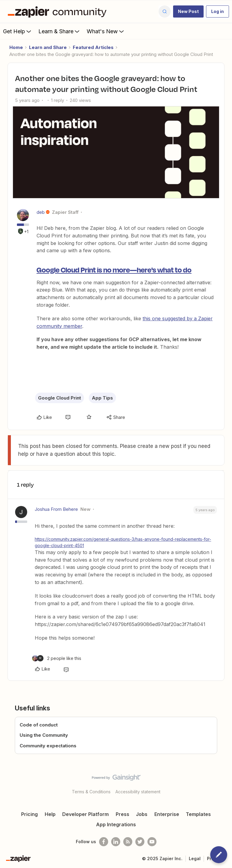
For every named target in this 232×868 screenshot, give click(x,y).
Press (122, 814)
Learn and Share (48, 47)
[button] (188, 11)
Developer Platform (85, 814)
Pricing (29, 814)
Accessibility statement (138, 792)
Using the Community (44, 735)
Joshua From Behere (56, 509)
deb (41, 212)
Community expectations (48, 746)
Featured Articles (93, 47)
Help (50, 814)
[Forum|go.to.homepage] (59, 11)
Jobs (142, 814)
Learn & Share (60, 31)
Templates (198, 814)
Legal (195, 858)
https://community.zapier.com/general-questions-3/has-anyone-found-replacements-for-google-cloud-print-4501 (123, 542)
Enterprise (167, 814)
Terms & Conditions (91, 792)
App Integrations (116, 824)
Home (16, 47)
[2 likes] (57, 658)
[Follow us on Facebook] (104, 842)
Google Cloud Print (60, 398)
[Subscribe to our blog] (128, 842)
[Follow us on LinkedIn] (116, 842)
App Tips (102, 398)
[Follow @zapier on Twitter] (140, 842)
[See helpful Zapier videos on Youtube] (152, 842)
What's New (106, 31)
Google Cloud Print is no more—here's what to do (114, 269)
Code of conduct (39, 725)
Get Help (18, 31)
